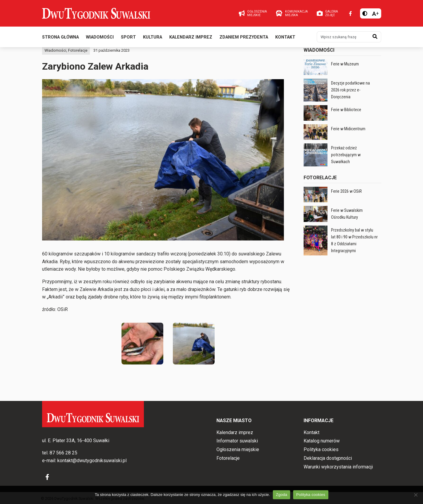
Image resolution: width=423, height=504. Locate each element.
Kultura (153, 38)
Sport (128, 38)
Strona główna (60, 38)
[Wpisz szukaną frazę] (343, 38)
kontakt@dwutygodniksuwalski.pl (92, 461)
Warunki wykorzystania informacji (338, 467)
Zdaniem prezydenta (244, 38)
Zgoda (282, 495)
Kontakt (285, 38)
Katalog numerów (322, 441)
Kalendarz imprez (191, 38)
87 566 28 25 (63, 453)
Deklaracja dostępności (328, 458)
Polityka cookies (321, 449)
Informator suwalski (237, 441)
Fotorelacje (78, 63)
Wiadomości (100, 38)
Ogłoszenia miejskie (238, 449)
